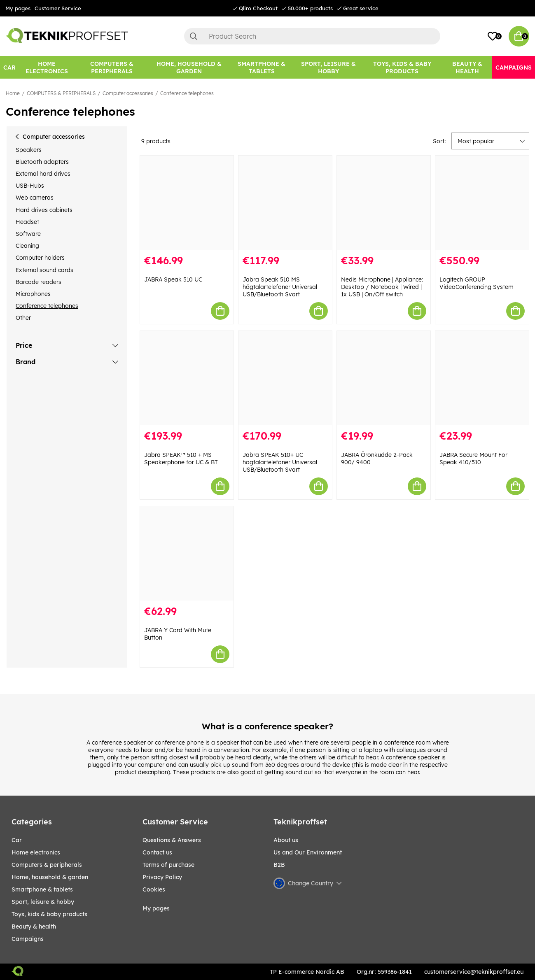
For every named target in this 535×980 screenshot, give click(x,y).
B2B (279, 865)
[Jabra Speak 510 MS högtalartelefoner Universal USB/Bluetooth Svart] (285, 203)
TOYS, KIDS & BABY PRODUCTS (49, 914)
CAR (17, 840)
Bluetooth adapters (42, 162)
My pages (18, 8)
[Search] (312, 36)
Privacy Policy (162, 877)
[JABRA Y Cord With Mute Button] (187, 553)
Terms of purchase (168, 865)
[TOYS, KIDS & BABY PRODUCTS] (402, 67)
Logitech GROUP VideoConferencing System (477, 283)
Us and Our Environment (308, 852)
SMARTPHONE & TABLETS (42, 889)
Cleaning (27, 246)
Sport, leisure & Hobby (43, 902)
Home (13, 93)
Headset (27, 222)
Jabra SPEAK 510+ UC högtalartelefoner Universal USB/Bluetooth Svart (280, 462)
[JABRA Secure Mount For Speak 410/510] (482, 378)
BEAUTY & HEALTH (34, 926)
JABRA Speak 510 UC (173, 279)
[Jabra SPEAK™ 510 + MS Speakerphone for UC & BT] (187, 378)
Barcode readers (39, 282)
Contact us (157, 852)
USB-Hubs (30, 186)
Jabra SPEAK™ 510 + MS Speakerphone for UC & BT (181, 459)
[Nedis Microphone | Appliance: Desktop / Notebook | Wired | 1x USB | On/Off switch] (384, 203)
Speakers (29, 150)
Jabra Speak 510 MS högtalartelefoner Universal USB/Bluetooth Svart (280, 287)
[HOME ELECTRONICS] (47, 67)
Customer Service (58, 8)
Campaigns (28, 939)
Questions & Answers (172, 840)
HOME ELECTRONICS (36, 852)
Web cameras (35, 198)
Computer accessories (128, 93)
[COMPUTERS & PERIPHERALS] (112, 67)
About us (286, 840)
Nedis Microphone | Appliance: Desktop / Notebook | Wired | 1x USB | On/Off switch (382, 287)
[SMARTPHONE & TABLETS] (262, 67)
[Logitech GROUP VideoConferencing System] (482, 203)
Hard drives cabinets (44, 210)
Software (28, 234)
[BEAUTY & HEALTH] (467, 67)
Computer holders (40, 258)
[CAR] (9, 67)
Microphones (33, 294)
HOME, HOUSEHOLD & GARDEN (50, 877)
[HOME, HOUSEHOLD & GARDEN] (189, 67)
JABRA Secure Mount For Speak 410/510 (473, 459)
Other (23, 318)
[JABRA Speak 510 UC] (187, 203)
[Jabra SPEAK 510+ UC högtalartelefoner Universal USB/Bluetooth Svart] (285, 378)
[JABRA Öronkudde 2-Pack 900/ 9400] (384, 378)
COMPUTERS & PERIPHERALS (61, 93)
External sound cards (44, 270)
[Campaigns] (514, 67)
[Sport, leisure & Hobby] (328, 67)
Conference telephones (187, 93)
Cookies (154, 889)
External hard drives (43, 174)
